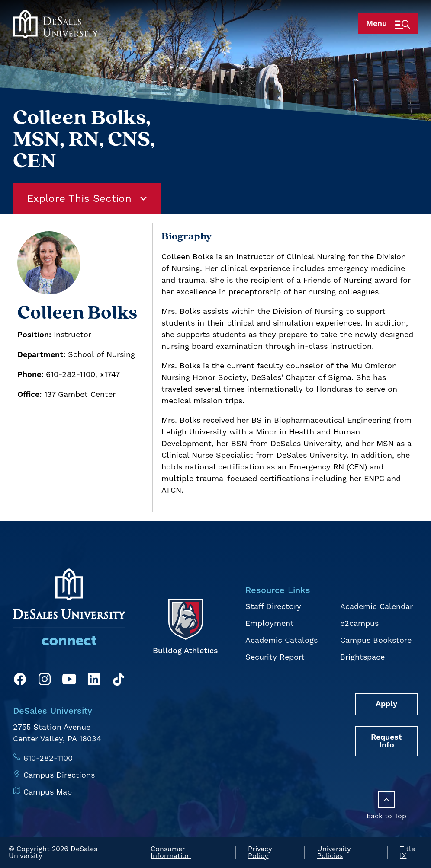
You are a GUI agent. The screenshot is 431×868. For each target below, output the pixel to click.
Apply (386, 704)
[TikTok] (119, 681)
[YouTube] (69, 681)
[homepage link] (55, 40)
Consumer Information (171, 852)
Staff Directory (273, 606)
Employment (270, 623)
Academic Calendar (376, 606)
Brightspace (362, 657)
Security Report (275, 657)
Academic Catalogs (281, 640)
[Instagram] (45, 681)
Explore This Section (87, 198)
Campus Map (48, 792)
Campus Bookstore (376, 640)
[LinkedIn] (94, 681)
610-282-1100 (48, 758)
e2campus (359, 623)
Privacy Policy (260, 852)
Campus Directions (59, 775)
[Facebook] (20, 681)
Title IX (407, 852)
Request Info (386, 741)
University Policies (334, 852)
